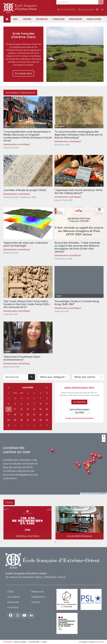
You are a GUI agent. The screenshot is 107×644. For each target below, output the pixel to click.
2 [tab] (55, 542)
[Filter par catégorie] (54, 377)
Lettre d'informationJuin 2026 (79, 411)
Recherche (42, 19)
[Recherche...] (77, 2)
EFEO (15, 19)
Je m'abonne (79, 402)
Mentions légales (20, 642)
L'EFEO (11, 592)
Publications (94, 19)
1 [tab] (52, 542)
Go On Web (99, 642)
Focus (9, 502)
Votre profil (86, 10)
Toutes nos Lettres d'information (79, 418)
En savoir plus (23, 73)
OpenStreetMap (93, 494)
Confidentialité (34, 642)
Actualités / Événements (20, 93)
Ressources (76, 19)
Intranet (36, 602)
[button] (88, 466)
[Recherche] (16, 377)
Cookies (44, 642)
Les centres (14, 597)
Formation (58, 19)
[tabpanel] (27, 523)
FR (97, 10)
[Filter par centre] (88, 377)
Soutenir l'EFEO (66, 10)
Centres (27, 19)
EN (102, 10)
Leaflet (83, 494)
